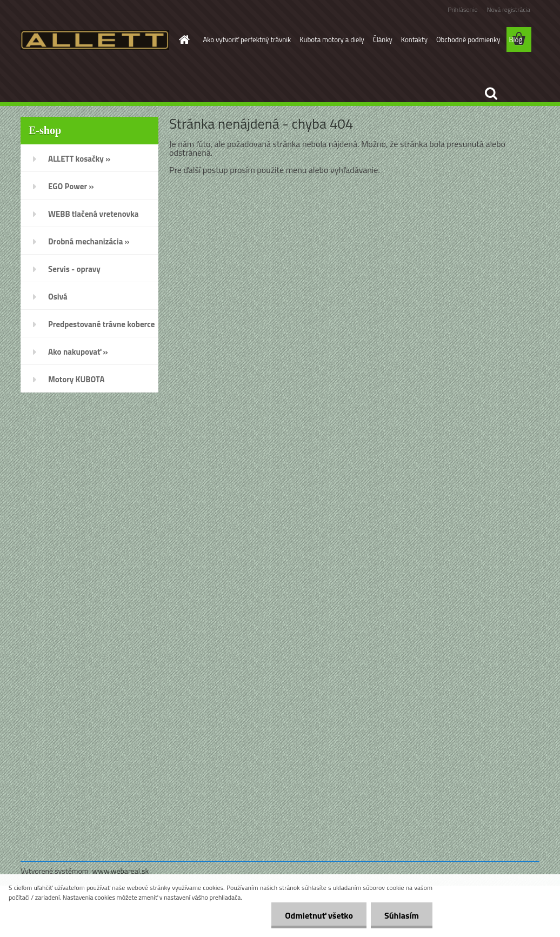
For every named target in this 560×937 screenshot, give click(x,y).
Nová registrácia (508, 9)
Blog (516, 39)
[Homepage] (183, 39)
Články (383, 39)
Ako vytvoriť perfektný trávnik (247, 39)
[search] (491, 94)
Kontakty (414, 39)
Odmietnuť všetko (319, 915)
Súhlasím (402, 915)
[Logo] (95, 40)
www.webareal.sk (121, 871)
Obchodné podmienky (468, 39)
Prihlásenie (462, 9)
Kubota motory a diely (332, 39)
